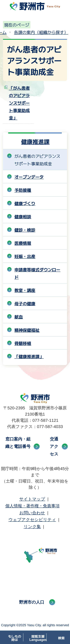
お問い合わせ (32, 513)
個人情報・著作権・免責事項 (32, 506)
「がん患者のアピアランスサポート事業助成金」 (19, 103)
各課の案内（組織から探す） (41, 32)
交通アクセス (54, 447)
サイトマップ (32, 499)
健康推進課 (35, 141)
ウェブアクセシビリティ (32, 520)
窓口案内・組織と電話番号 (18, 443)
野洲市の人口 (32, 602)
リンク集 (32, 527)
